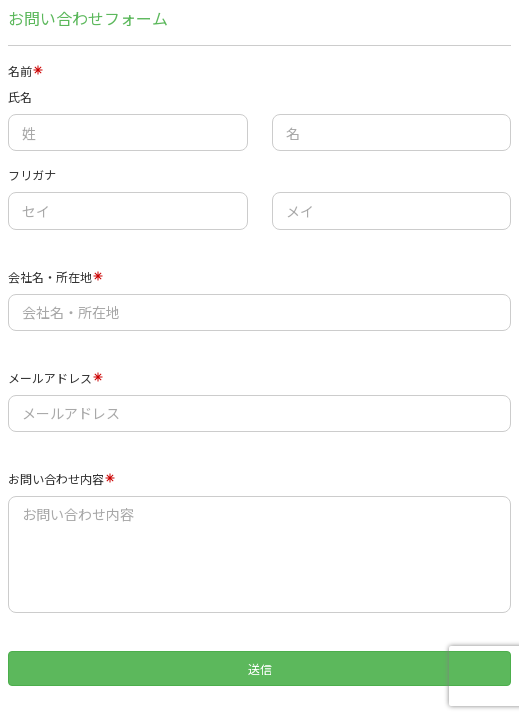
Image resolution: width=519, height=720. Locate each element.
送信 (260, 668)
